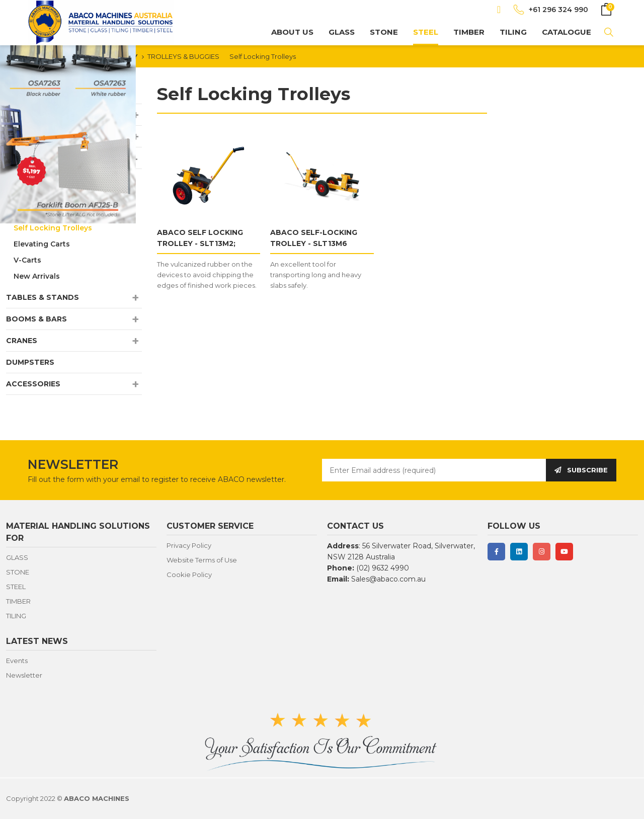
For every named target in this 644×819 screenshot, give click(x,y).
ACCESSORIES (33, 384)
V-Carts (27, 260)
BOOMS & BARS (36, 319)
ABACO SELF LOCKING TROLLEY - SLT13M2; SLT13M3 (200, 243)
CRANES (22, 341)
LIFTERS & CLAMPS (43, 136)
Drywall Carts (38, 212)
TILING (513, 32)
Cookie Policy (189, 575)
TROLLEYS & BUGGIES (183, 56)
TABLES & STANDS (43, 297)
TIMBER (469, 32)
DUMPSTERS (30, 362)
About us (292, 32)
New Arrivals (37, 276)
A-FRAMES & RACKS (44, 115)
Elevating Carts (42, 244)
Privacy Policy (189, 545)
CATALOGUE (567, 32)
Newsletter (24, 675)
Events (17, 661)
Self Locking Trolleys (263, 56)
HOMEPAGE (47, 56)
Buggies (29, 196)
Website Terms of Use (202, 560)
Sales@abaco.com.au (388, 579)
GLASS (342, 32)
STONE (384, 32)
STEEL (426, 32)
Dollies (26, 180)
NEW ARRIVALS (35, 93)
